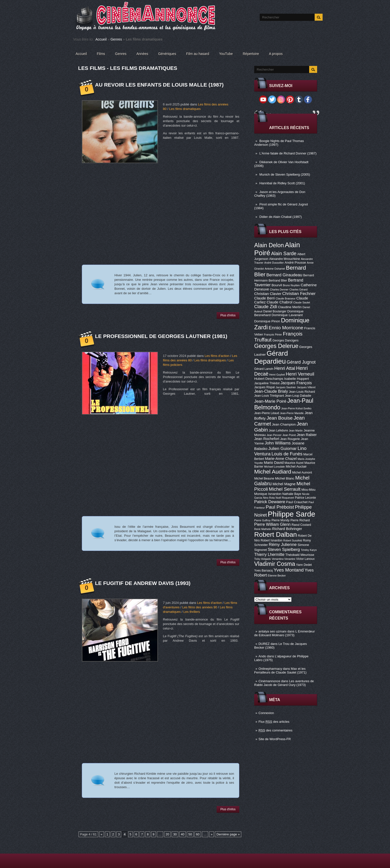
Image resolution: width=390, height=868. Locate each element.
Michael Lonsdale (274, 467)
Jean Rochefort (267, 439)
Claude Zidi (266, 307)
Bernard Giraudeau (284, 275)
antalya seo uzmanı (272, 631)
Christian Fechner (299, 294)
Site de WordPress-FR (275, 739)
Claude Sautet (302, 302)
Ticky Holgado (263, 559)
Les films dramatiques (185, 109)
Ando (262, 656)
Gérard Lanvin (264, 369)
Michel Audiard (273, 472)
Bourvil (277, 285)
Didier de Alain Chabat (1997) (281, 217)
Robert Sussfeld (293, 540)
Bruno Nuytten (291, 285)
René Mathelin (263, 529)
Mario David (274, 463)
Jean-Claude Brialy (271, 391)
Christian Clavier (268, 294)
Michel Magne (284, 484)
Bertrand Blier (278, 281)
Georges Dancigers (285, 340)
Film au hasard (198, 54)
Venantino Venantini (284, 559)
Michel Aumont (302, 473)
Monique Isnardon (268, 494)
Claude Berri (265, 298)
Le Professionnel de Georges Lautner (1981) (161, 336)
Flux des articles (274, 722)
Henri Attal (285, 368)
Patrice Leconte (305, 498)
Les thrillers (192, 612)
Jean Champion (284, 424)
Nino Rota (269, 498)
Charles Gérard (298, 289)
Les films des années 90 (200, 607)
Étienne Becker (277, 576)
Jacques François (296, 383)
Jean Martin (296, 431)
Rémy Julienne (283, 545)
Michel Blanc (285, 478)
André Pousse (295, 263)
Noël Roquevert (285, 498)
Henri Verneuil (300, 374)
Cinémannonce (269, 681)
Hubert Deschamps (269, 379)
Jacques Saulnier (286, 387)
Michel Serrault (285, 489)
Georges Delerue (276, 346)
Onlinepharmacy (270, 669)
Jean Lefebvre (278, 431)
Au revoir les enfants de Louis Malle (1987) (159, 85)
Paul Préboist (280, 507)
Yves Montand (289, 570)
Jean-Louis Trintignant (269, 396)
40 (183, 834)
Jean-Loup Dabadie (298, 396)
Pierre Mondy (281, 520)
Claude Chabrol (279, 302)
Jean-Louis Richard (302, 392)
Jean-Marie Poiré (270, 401)
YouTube (226, 54)
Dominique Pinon (267, 321)
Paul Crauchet (297, 502)
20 (167, 834)
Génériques (167, 54)
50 (190, 834)
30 (175, 834)
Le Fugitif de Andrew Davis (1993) (143, 583)
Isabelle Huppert (297, 379)
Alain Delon (269, 245)
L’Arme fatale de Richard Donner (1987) (288, 153)
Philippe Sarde (292, 514)
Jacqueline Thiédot (267, 383)
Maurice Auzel (294, 463)
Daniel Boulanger (275, 311)
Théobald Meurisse (300, 555)
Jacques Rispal (264, 387)
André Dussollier (274, 263)
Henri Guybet (277, 375)
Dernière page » (228, 834)
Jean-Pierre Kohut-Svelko (296, 408)
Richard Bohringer (287, 529)
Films (101, 54)
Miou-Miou (309, 490)
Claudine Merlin (290, 307)
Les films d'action (217, 356)
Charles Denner (279, 289)
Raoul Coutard (301, 525)
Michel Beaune (264, 479)
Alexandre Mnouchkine (285, 259)
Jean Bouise (280, 418)
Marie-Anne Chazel (281, 459)
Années (142, 54)
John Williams (278, 443)
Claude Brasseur (285, 298)
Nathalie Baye (292, 494)
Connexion (266, 713)
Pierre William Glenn (272, 524)
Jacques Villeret (306, 387)
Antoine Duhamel (275, 269)
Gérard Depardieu (271, 357)
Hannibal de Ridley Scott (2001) (282, 183)
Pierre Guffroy (262, 520)
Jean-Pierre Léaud (267, 413)
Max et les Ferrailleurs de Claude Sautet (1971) (280, 671)
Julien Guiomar (283, 449)
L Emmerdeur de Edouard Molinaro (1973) (285, 633)
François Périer (273, 335)
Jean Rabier (307, 435)
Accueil (101, 39)
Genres (116, 39)
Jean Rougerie (290, 439)
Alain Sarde (284, 253)
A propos (276, 54)
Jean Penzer (274, 435)
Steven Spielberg (284, 550)
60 (198, 834)
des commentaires (275, 730)
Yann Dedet (304, 565)
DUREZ (264, 644)
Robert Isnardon (271, 540)
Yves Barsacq (263, 571)
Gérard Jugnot (301, 362)
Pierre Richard (300, 520)
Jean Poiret (289, 435)
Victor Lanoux (305, 559)
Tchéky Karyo (309, 550)
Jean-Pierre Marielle (292, 413)
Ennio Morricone (286, 328)
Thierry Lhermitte (269, 554)
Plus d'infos (228, 315)
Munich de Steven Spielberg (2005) (285, 174)
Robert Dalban (276, 534)
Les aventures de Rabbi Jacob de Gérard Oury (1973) (284, 683)
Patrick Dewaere (270, 502)
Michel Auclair (296, 466)
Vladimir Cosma (275, 564)
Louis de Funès (287, 454)
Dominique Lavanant (287, 315)
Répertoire (251, 54)
